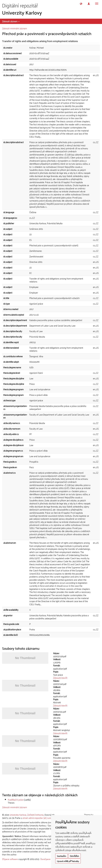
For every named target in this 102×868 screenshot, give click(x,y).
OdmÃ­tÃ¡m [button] (74, 856)
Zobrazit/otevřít (60, 678)
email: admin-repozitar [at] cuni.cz (38, 818)
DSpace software (10, 859)
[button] (81, 4)
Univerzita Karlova (18, 815)
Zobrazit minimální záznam (15, 28)
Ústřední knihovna (35, 815)
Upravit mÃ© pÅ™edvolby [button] (68, 861)
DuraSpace (45, 859)
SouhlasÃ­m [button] (62, 856)
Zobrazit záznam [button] (11, 21)
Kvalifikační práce (16, 800)
